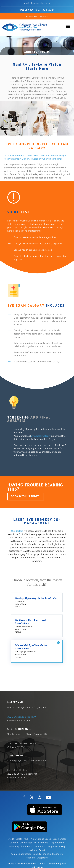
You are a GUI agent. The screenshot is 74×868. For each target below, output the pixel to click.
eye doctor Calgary (41, 436)
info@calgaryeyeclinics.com (37, 3)
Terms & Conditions (49, 863)
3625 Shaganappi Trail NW (22, 717)
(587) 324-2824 (45, 10)
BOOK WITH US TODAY (25, 497)
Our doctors (17, 531)
